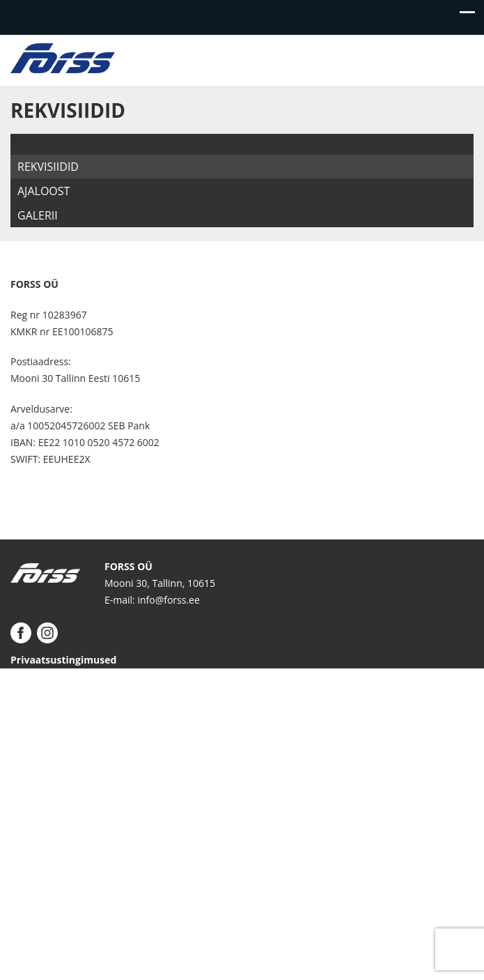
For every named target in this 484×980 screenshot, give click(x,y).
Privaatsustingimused (63, 660)
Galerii (38, 215)
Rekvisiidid (48, 167)
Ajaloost (44, 191)
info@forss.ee (168, 600)
